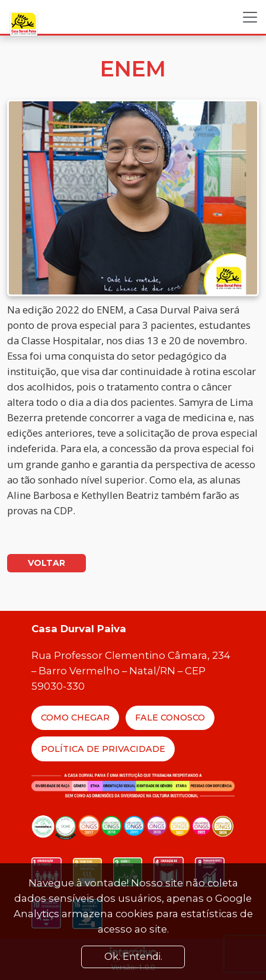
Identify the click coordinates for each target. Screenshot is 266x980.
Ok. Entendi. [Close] (133, 957)
